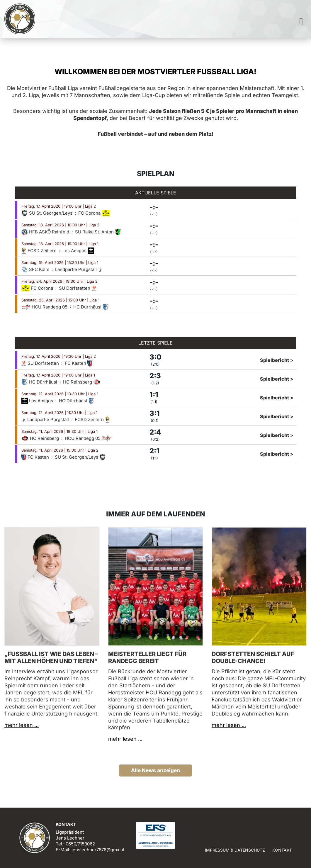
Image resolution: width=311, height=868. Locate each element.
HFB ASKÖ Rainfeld (46, 232)
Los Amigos (78, 251)
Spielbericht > (277, 360)
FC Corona (94, 213)
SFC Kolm (36, 269)
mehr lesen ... (22, 725)
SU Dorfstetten (78, 288)
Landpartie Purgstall (79, 269)
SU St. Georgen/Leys (47, 213)
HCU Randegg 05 (45, 307)
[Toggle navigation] (301, 23)
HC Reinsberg (82, 382)
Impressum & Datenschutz (235, 850)
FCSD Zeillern (40, 251)
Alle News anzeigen (155, 770)
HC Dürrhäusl (91, 307)
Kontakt (282, 850)
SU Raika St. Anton (98, 232)
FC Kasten (79, 363)
